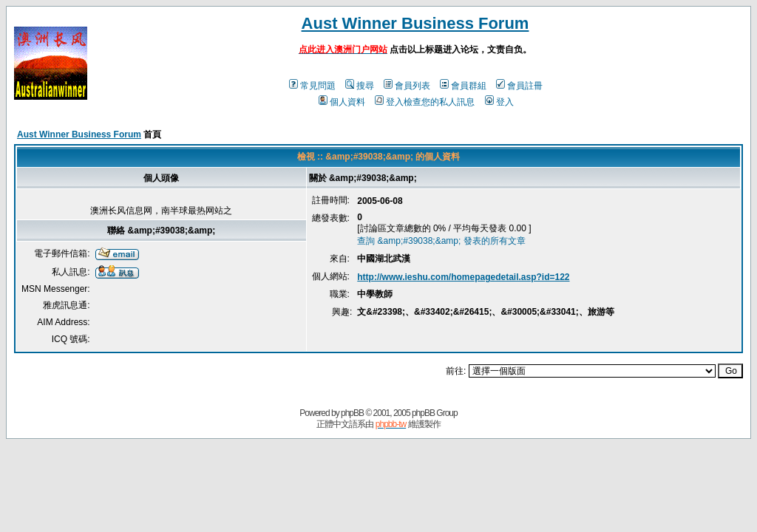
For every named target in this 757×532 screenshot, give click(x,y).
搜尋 (360, 86)
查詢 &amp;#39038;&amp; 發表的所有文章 (441, 241)
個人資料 (342, 102)
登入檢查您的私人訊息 (425, 102)
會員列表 (407, 86)
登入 (499, 102)
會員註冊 (519, 86)
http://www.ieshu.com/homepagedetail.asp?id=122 (463, 277)
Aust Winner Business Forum (415, 23)
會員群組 (463, 86)
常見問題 (312, 86)
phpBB (352, 413)
